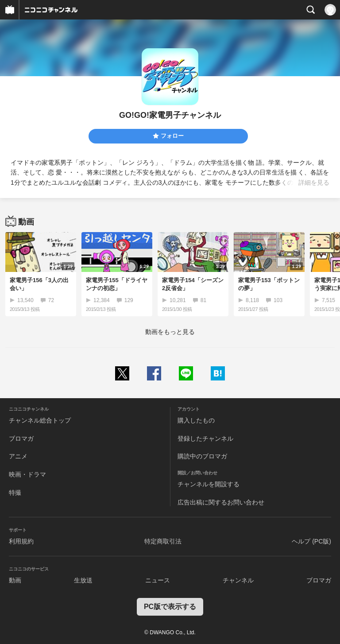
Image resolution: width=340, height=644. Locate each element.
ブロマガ (21, 438)
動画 (15, 580)
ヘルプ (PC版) (311, 541)
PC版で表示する (170, 607)
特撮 (15, 493)
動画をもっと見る (170, 332)
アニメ (18, 456)
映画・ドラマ (27, 474)
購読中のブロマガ (202, 456)
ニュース (158, 580)
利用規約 (21, 541)
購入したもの (196, 420)
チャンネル (238, 580)
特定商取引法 (163, 541)
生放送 (83, 580)
